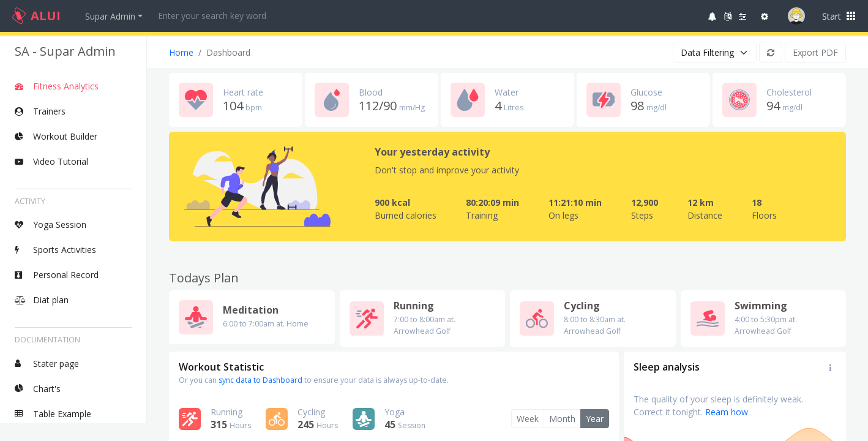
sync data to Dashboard (260, 380)
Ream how (727, 412)
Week (528, 419)
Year (595, 419)
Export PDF (815, 52)
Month (562, 419)
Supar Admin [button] (110, 16)
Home (181, 52)
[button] (713, 16)
